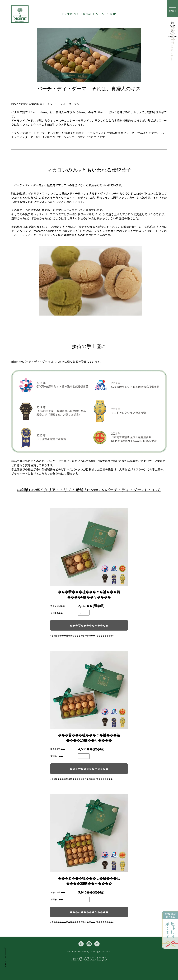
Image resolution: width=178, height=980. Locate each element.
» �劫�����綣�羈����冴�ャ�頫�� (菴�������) (82, 635)
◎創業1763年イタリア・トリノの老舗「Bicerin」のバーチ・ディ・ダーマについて (89, 490)
